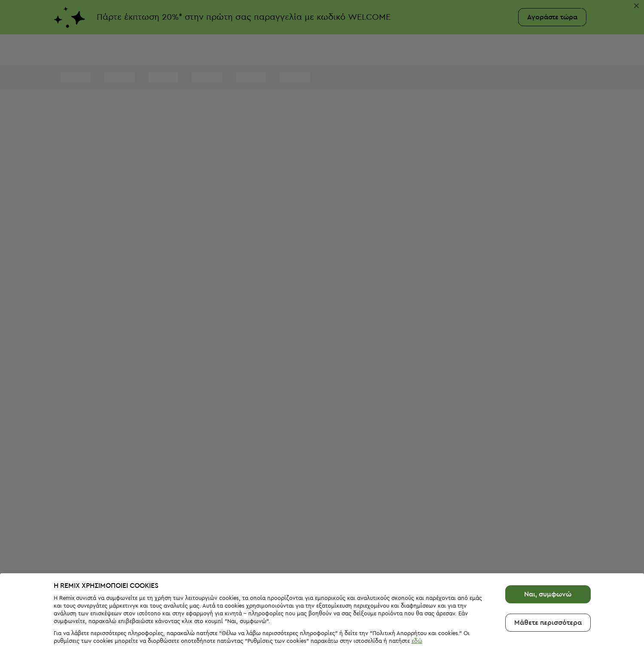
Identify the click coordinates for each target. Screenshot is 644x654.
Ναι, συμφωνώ (548, 575)
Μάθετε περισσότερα (548, 604)
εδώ (417, 622)
